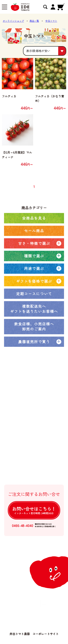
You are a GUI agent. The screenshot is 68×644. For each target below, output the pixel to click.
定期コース (24, 411)
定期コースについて (34, 294)
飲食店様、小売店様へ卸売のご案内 (34, 326)
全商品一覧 (24, 404)
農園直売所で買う (34, 342)
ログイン (23, 477)
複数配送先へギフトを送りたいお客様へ (34, 309)
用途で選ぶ (34, 268)
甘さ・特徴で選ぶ (34, 243)
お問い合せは (34, 510)
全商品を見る (34, 218)
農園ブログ (24, 418)
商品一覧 (34, 21)
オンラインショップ (13, 21)
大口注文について (29, 433)
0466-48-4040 (23, 525)
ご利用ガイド (26, 447)
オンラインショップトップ (34, 396)
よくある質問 (26, 455)
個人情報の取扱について (33, 469)
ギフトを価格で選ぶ (34, 281)
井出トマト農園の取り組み (34, 426)
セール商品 (34, 231)
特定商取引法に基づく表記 (34, 462)
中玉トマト (51, 21)
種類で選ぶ (34, 256)
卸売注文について (29, 440)
